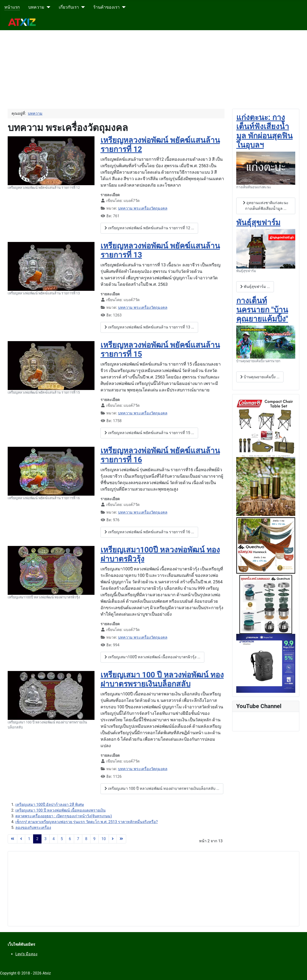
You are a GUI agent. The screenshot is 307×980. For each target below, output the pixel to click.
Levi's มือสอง (26, 954)
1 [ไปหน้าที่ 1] (29, 839)
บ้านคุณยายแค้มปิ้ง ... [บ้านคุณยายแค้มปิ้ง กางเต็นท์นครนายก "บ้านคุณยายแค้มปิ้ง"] (260, 377)
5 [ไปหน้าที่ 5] (62, 839)
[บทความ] (47, 7)
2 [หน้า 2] (37, 839)
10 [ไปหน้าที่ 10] (104, 839)
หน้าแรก (12, 7)
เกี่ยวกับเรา (69, 7)
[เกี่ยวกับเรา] (82, 7)
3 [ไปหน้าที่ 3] (45, 839)
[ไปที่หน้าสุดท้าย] (121, 839)
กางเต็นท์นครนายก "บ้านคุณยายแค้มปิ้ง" (262, 310)
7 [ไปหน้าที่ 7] (78, 839)
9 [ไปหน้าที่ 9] (94, 839)
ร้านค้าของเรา (106, 7)
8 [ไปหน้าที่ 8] (86, 839)
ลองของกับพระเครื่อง (33, 828)
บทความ (36, 7)
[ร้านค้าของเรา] (123, 7)
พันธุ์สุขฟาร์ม (258, 223)
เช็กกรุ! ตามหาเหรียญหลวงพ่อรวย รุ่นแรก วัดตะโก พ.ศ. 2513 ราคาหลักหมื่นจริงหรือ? (87, 822)
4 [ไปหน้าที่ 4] (54, 839)
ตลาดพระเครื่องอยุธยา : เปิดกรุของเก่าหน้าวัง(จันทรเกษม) (64, 816)
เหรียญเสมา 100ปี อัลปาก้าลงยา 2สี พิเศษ (50, 805)
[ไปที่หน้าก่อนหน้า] (21, 839)
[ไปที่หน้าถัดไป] (113, 839)
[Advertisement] (144, 64)
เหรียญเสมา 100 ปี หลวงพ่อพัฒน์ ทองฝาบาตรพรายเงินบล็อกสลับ (162, 679)
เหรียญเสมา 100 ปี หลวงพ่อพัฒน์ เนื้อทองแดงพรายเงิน (60, 810)
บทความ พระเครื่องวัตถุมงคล (143, 208)
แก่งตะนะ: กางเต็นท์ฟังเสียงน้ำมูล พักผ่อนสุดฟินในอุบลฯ (264, 131)
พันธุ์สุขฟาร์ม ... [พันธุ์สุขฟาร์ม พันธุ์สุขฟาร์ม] (255, 287)
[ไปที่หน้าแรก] (12, 839)
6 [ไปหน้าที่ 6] (70, 839)
